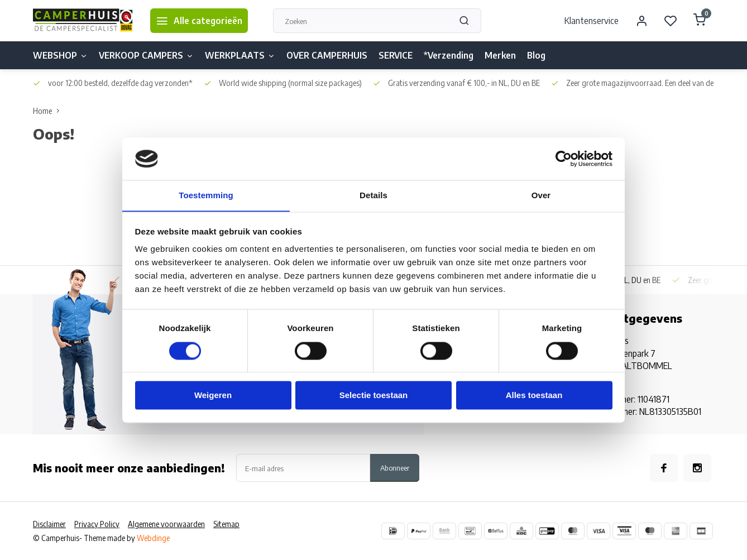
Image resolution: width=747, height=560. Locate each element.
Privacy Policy (97, 524)
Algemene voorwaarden (166, 524)
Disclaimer (49, 524)
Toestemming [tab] (206, 195)
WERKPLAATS (240, 55)
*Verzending (449, 55)
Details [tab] (373, 195)
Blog (536, 55)
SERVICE (396, 55)
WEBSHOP (60, 55)
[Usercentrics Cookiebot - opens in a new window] (564, 159)
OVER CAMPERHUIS (327, 55)
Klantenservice (592, 21)
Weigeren (213, 396)
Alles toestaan (534, 396)
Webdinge (153, 538)
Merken (500, 55)
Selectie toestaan (374, 396)
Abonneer (395, 468)
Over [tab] (541, 195)
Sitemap (226, 524)
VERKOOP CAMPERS (146, 55)
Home (49, 111)
